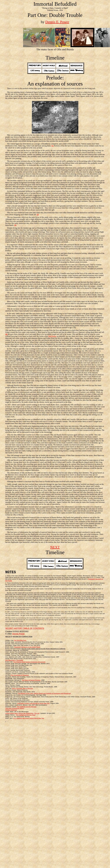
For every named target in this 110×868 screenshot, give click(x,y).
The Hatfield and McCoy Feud (26, 715)
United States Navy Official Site (23, 713)
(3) (15, 225)
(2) (38, 215)
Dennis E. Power (57, 22)
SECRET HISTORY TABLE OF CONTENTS (25, 628)
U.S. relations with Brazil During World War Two (29, 718)
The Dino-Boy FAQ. (20, 640)
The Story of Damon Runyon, (31, 680)
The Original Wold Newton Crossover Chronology (29, 662)
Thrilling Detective (11, 710)
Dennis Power (18, 634)
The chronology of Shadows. (20, 675)
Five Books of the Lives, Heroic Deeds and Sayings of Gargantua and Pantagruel (44, 693)
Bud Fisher (53, 336)
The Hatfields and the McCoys (27, 707)
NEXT (55, 547)
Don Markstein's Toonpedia (14, 660)
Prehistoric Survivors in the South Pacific (27, 647)
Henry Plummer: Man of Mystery (22, 688)
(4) (7, 334)
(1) (53, 146)
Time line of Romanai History (15, 708)
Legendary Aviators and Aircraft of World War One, (34, 703)
